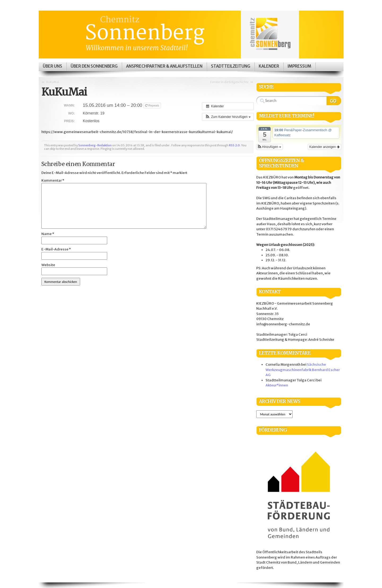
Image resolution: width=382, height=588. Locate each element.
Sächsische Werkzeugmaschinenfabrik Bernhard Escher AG (303, 370)
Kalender (269, 66)
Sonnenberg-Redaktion (95, 145)
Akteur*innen (277, 385)
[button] (228, 117)
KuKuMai (53, 82)
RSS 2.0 (234, 145)
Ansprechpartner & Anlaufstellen (164, 66)
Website (48, 265)
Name (48, 234)
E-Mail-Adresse (56, 249)
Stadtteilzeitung (231, 66)
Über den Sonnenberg (94, 66)
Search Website (334, 101)
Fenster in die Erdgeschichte (229, 82)
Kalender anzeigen (324, 147)
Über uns (52, 66)
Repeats (153, 105)
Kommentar (53, 180)
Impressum (299, 66)
